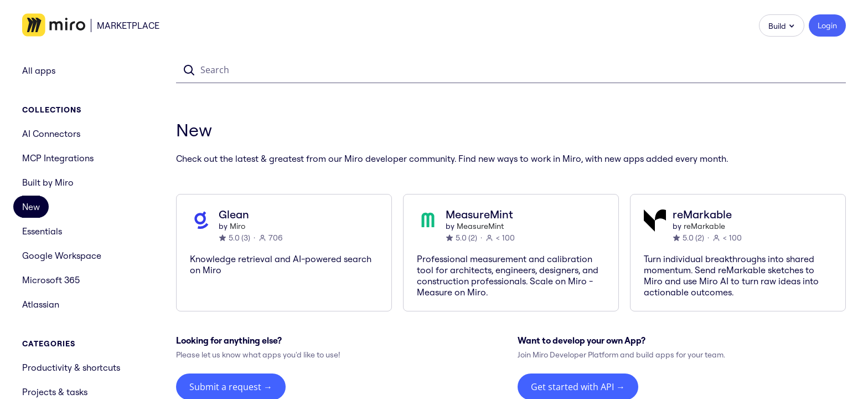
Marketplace (128, 25)
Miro (237, 226)
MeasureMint (480, 226)
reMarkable (704, 226)
